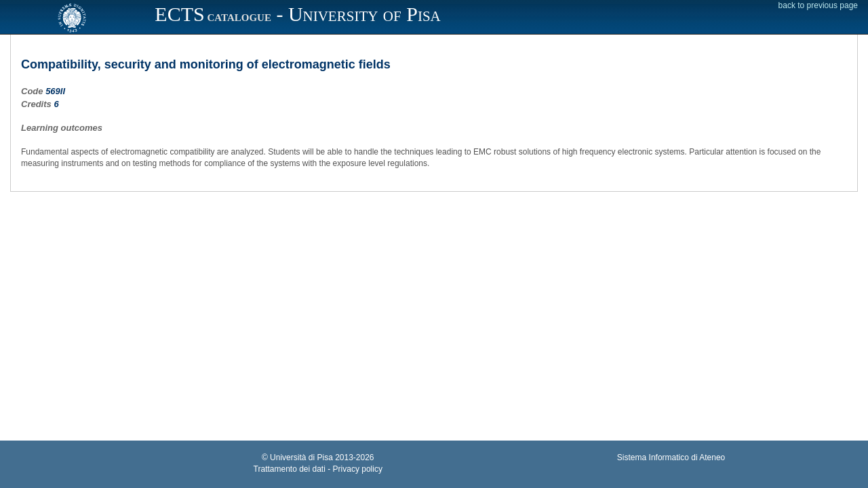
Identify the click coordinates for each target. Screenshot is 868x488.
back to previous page (818, 5)
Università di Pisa (301, 457)
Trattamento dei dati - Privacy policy (318, 469)
